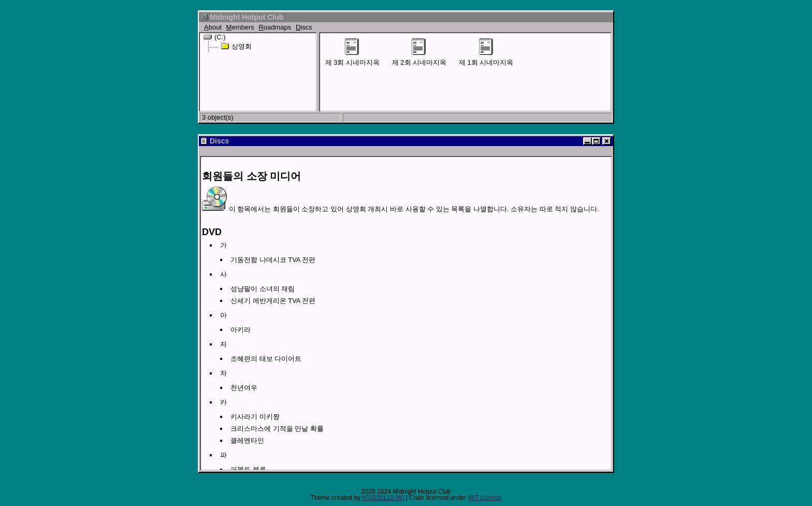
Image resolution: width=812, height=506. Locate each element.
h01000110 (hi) (383, 498)
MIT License (484, 498)
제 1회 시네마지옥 (486, 52)
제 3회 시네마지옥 (352, 52)
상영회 (236, 46)
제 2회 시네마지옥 (419, 52)
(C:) (215, 37)
